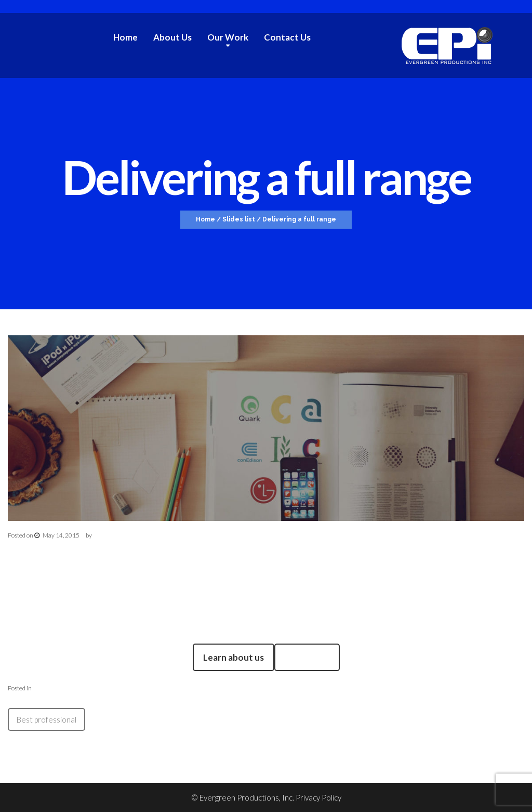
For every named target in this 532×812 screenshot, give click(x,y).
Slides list (239, 219)
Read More (307, 657)
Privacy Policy (318, 797)
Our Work (228, 38)
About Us (172, 37)
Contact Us (287, 37)
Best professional (46, 719)
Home (125, 37)
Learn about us (234, 657)
